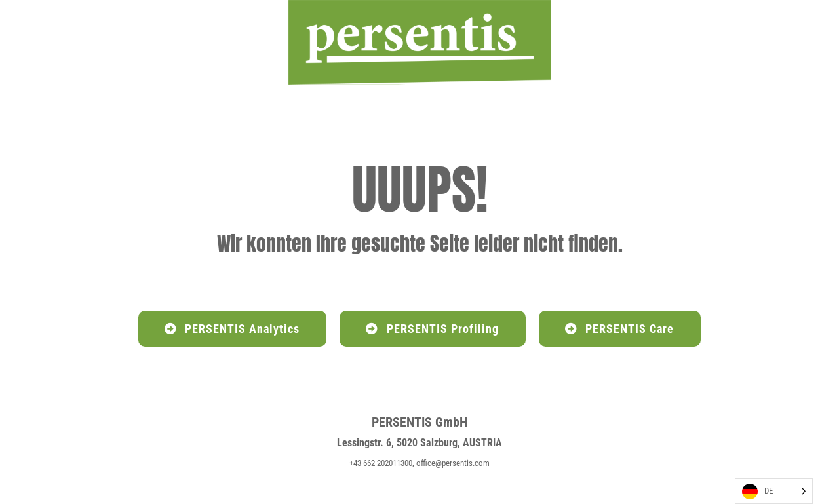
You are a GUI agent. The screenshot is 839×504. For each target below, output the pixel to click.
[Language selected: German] (774, 491)
